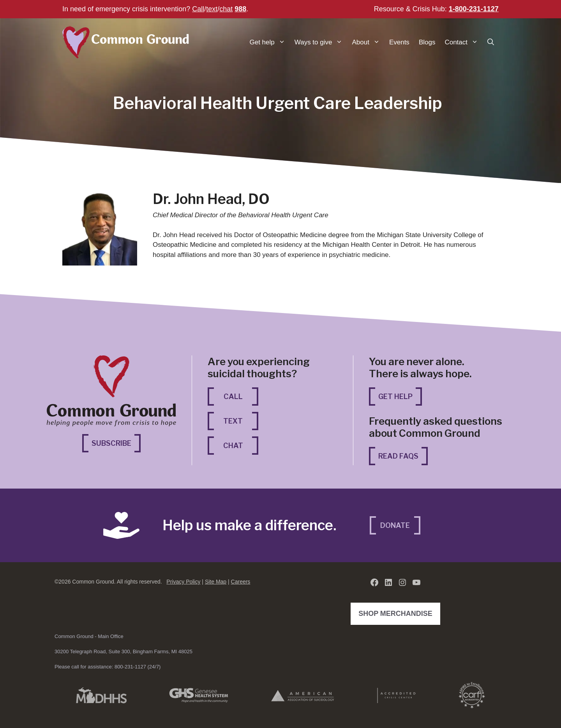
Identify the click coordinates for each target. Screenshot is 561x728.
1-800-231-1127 (474, 9)
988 (240, 9)
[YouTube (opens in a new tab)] (416, 582)
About (368, 42)
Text (233, 421)
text (212, 9)
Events (399, 42)
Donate (395, 525)
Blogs (427, 42)
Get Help (395, 397)
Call (198, 9)
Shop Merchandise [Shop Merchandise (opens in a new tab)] (397, 613)
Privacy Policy (183, 582)
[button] (491, 42)
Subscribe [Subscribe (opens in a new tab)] (116, 442)
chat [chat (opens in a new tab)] (226, 9)
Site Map (216, 582)
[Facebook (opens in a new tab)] (374, 582)
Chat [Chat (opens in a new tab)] (241, 445)
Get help (270, 42)
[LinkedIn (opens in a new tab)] (388, 582)
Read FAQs (398, 456)
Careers (241, 582)
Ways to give (321, 42)
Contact (464, 42)
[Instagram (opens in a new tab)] (402, 582)
